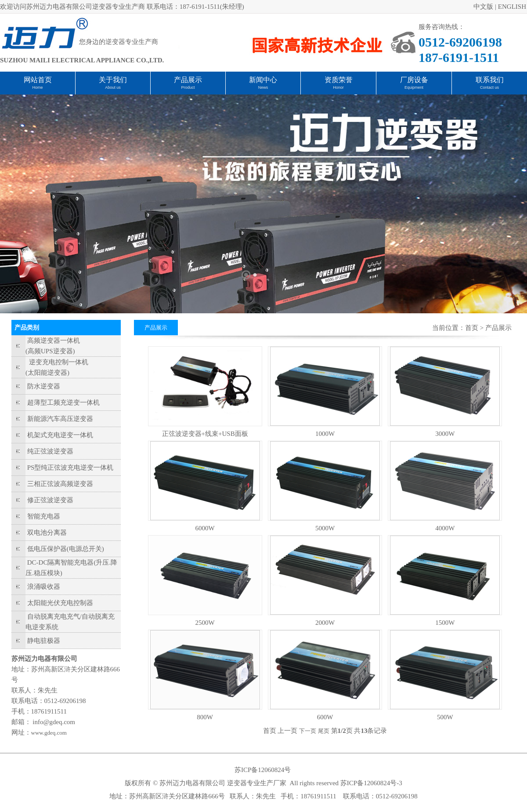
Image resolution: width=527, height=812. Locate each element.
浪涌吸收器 (44, 587)
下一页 (308, 731)
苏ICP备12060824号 (263, 770)
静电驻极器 (44, 641)
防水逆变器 (44, 386)
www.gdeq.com (49, 733)
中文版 (483, 7)
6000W (205, 528)
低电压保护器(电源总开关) (66, 549)
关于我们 (113, 80)
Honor (338, 87)
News (263, 87)
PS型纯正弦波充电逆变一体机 (70, 468)
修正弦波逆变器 (50, 500)
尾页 (324, 731)
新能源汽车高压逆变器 (60, 419)
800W (205, 717)
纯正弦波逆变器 (50, 451)
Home (37, 87)
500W (445, 717)
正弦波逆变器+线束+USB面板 (205, 434)
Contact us (489, 87)
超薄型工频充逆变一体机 (63, 402)
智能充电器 (44, 516)
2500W (205, 623)
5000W (325, 528)
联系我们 (490, 80)
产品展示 (188, 80)
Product (188, 87)
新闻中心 (263, 80)
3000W (445, 434)
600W (325, 717)
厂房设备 (414, 80)
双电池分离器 (47, 533)
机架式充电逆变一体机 (60, 435)
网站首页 (38, 80)
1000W (325, 434)
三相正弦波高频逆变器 (60, 484)
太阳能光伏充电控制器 (60, 603)
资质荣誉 (339, 80)
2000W (325, 623)
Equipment (414, 87)
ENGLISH (512, 7)
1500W (445, 623)
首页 (472, 328)
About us (113, 87)
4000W (445, 528)
